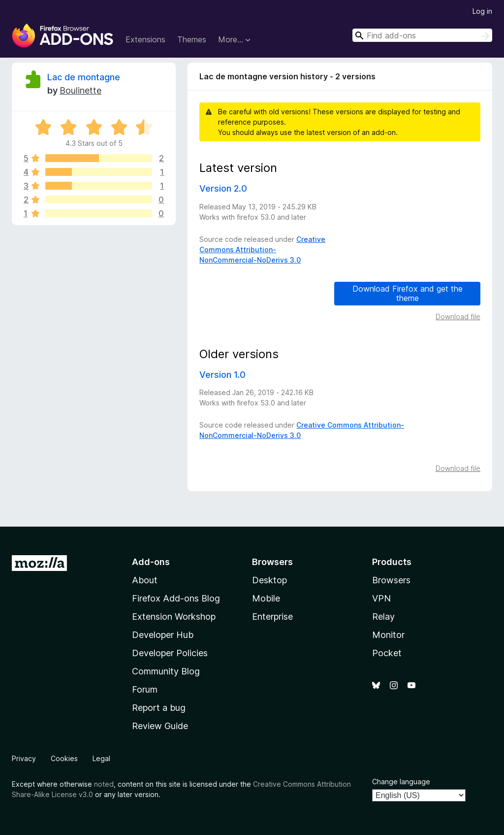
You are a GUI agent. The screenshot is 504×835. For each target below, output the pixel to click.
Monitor (388, 635)
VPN (381, 598)
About (145, 580)
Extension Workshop (174, 617)
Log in (482, 11)
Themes (192, 39)
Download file (458, 317)
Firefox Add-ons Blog (176, 598)
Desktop (269, 580)
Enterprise (272, 617)
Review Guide (160, 726)
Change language (401, 782)
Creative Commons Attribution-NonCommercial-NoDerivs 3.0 (262, 250)
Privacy (24, 758)
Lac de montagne (84, 77)
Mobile (266, 598)
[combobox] (422, 35)
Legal (101, 758)
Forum (145, 689)
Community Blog (166, 671)
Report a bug (159, 708)
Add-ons (151, 562)
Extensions (145, 39)
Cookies (64, 758)
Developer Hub (163, 635)
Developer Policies (170, 653)
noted (104, 784)
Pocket (387, 653)
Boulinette (80, 90)
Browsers (391, 580)
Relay (383, 617)
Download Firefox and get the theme (408, 293)
